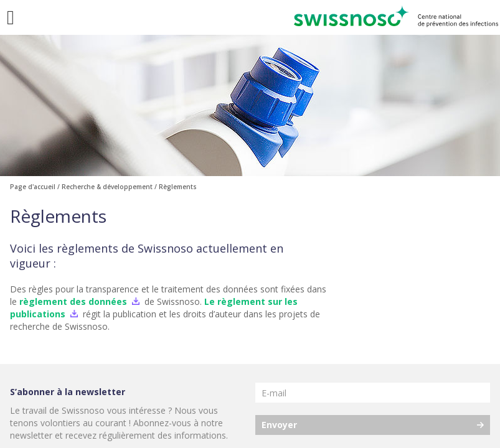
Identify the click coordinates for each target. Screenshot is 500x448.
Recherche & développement (107, 187)
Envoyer (279, 425)
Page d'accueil (33, 187)
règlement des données (73, 301)
